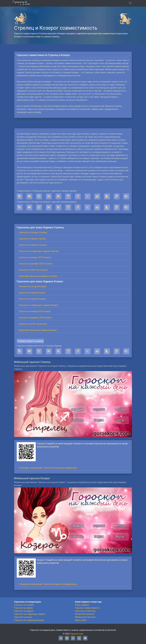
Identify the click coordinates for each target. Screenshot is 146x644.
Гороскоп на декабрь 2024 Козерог (35, 318)
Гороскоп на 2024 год (85, 611)
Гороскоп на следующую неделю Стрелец (39, 251)
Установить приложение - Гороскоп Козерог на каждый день (48, 584)
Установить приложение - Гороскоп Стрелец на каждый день (48, 468)
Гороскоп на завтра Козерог (32, 293)
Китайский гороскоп (85, 614)
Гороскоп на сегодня (24, 605)
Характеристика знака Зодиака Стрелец (38, 276)
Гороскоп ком (77, 634)
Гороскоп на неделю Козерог (33, 299)
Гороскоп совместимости (87, 608)
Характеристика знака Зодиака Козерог (38, 330)
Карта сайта (81, 620)
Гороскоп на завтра (23, 608)
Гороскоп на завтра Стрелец (32, 239)
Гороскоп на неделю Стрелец (33, 245)
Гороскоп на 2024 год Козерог (33, 324)
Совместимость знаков (30, 341)
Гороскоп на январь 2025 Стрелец (35, 257)
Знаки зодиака (82, 605)
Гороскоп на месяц (23, 617)
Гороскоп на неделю (24, 611)
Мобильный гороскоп (85, 617)
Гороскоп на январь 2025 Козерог (35, 311)
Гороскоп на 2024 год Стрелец (33, 270)
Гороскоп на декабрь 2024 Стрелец (35, 264)
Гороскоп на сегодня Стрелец (33, 232)
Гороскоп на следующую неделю (30, 614)
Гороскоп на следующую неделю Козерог (39, 305)
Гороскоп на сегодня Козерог (33, 286)
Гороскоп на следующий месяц (29, 620)
